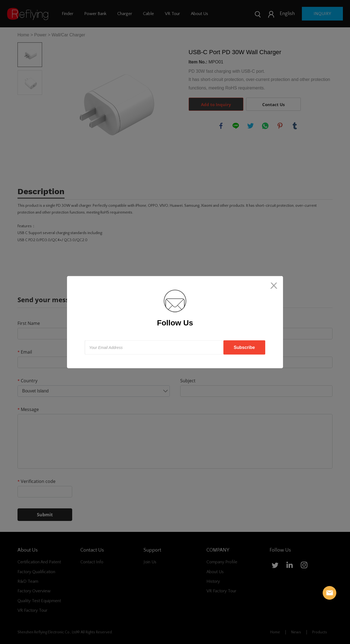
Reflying (329, 593)
